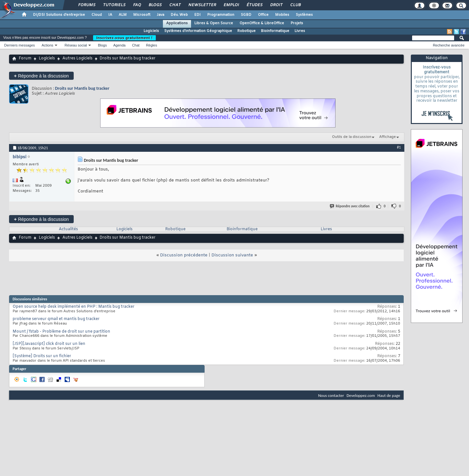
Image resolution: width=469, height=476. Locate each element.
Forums (86, 5)
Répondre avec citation (350, 206)
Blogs (155, 5)
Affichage (388, 137)
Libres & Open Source (214, 23)
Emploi (231, 5)
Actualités (68, 229)
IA (110, 15)
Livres (300, 31)
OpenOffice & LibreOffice (262, 23)
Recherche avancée (449, 45)
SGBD (246, 15)
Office (263, 15)
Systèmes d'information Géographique (198, 31)
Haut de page (389, 395)
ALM (123, 15)
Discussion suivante (232, 255)
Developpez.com (361, 395)
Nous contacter (331, 395)
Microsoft (142, 15)
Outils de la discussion (352, 137)
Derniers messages (20, 45)
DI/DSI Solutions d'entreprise (59, 15)
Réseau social (76, 45)
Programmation (221, 15)
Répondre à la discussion (41, 76)
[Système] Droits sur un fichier (42, 356)
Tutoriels (114, 5)
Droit (276, 5)
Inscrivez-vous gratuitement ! (124, 38)
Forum (25, 58)
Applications (177, 23)
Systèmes (304, 15)
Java (160, 15)
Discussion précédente (184, 255)
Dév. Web (179, 15)
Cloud (97, 15)
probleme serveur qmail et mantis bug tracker (56, 319)
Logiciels (151, 31)
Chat (175, 5)
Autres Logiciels (77, 58)
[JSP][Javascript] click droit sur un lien (49, 344)
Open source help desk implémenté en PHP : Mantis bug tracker (74, 307)
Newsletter (202, 5)
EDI (197, 15)
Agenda (119, 45)
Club (295, 5)
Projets (297, 23)
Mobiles (282, 15)
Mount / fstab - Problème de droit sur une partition (61, 332)
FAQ (137, 5)
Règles (152, 45)
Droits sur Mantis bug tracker (82, 88)
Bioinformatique (275, 31)
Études (254, 5)
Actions (48, 45)
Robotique (246, 31)
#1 (399, 147)
